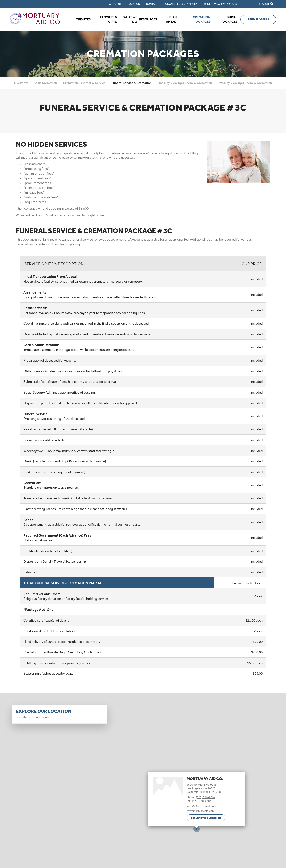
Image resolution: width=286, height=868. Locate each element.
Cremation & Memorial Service (84, 83)
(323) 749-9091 (206, 797)
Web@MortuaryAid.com (201, 806)
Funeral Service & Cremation (132, 83)
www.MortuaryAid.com (201, 811)
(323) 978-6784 (202, 801)
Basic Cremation (45, 83)
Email (246, 583)
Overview (21, 83)
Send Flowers (258, 20)
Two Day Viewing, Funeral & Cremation (245, 83)
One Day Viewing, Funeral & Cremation (185, 83)
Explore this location (206, 818)
